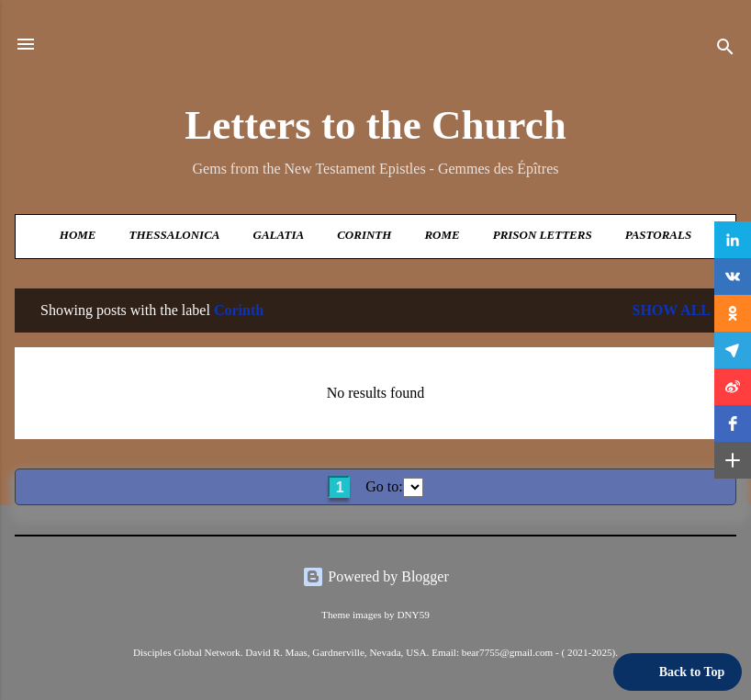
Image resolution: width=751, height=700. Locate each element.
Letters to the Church (375, 125)
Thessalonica (175, 235)
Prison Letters (543, 235)
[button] (733, 240)
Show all (671, 310)
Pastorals (658, 235)
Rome (442, 235)
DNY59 (413, 615)
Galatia (279, 235)
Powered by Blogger (375, 576)
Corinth (364, 235)
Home (78, 235)
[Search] (725, 50)
